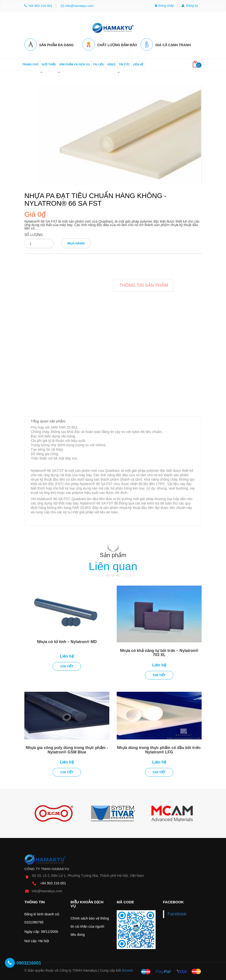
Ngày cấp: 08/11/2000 (41, 931)
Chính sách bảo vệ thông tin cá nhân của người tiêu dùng (90, 926)
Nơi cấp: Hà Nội (37, 940)
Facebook (177, 913)
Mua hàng (76, 243)
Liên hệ (138, 64)
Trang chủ (30, 64)
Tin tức (124, 64)
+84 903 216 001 (53, 883)
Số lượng (34, 234)
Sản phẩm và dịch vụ (74, 64)
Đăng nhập (164, 6)
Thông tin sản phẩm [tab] (144, 285)
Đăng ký (190, 6)
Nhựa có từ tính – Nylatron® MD (67, 641)
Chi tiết (67, 666)
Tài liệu (99, 64)
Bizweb (127, 970)
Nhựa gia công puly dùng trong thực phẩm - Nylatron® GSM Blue (67, 750)
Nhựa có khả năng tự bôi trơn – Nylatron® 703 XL (159, 652)
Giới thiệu (49, 64)
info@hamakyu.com (77, 6)
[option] (54, 813)
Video (111, 64)
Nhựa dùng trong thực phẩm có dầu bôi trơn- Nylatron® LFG (159, 750)
